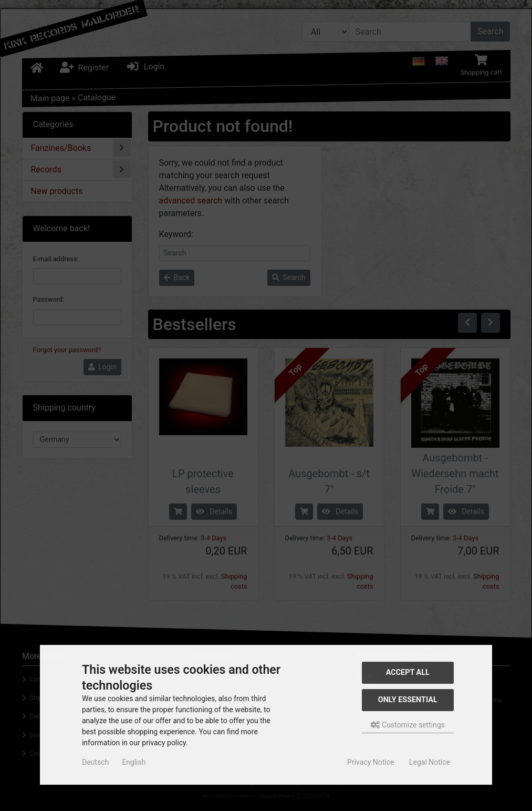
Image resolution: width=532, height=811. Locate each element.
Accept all (408, 673)
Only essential (408, 700)
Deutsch (95, 762)
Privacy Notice (371, 762)
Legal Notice (430, 762)
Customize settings (408, 725)
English (134, 762)
